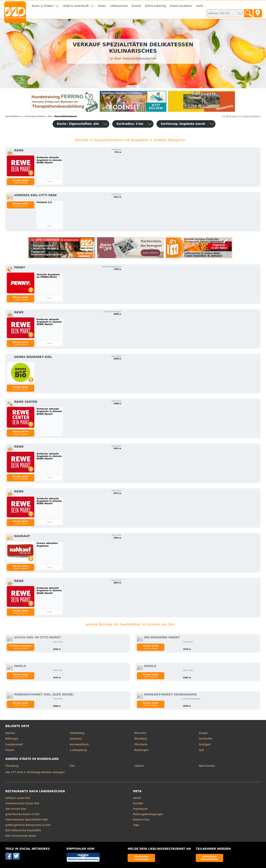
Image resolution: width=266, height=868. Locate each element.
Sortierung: (183, 124)
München (140, 733)
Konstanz (76, 739)
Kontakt (138, 803)
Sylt (201, 750)
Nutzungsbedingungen (148, 814)
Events (136, 6)
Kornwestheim (79, 744)
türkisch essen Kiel (18, 798)
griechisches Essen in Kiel (22, 814)
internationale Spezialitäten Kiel (27, 820)
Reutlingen (142, 750)
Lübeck (139, 766)
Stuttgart (205, 744)
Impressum (140, 809)
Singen (203, 733)
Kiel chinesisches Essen (21, 836)
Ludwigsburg (78, 750)
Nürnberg (141, 739)
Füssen (10, 750)
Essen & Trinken (43, 6)
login (136, 825)
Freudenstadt (14, 744)
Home (137, 798)
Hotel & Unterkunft (76, 6)
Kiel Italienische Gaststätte (23, 830)
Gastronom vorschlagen (141, 858)
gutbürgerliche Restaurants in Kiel (28, 825)
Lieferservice (119, 6)
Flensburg (12, 766)
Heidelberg (77, 733)
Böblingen (12, 739)
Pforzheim (141, 744)
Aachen (10, 733)
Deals (102, 6)
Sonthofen (206, 739)
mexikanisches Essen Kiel (22, 803)
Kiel (72, 766)
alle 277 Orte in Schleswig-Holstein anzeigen (35, 772)
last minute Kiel (16, 809)
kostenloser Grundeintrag (209, 858)
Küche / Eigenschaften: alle (78, 124)
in (14, 116)
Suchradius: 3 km (130, 124)
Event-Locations (181, 6)
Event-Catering (156, 6)
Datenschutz (141, 820)
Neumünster (207, 766)
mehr (200, 6)
